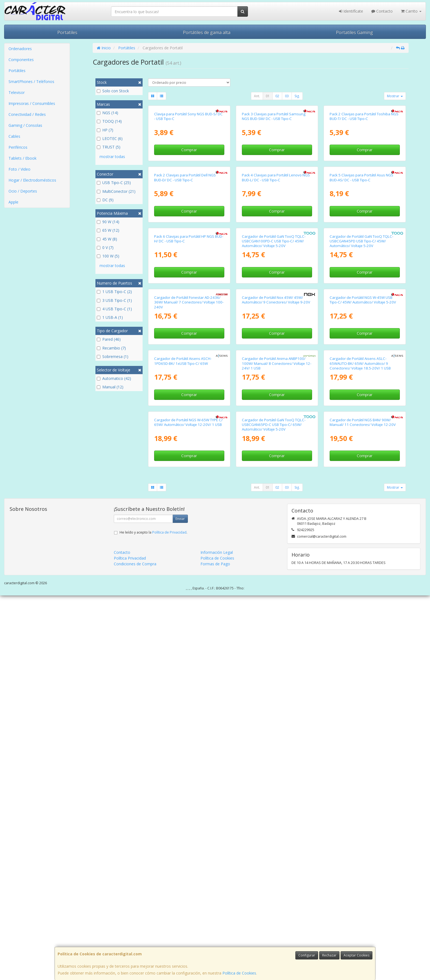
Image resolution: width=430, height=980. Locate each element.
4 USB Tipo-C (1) (114, 309)
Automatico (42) (114, 378)
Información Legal (217, 937)
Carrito (411, 11)
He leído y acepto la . (153, 917)
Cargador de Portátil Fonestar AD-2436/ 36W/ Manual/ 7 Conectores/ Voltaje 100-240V (189, 559)
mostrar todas (112, 157)
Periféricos (18, 147)
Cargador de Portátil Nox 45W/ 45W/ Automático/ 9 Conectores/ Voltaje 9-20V (276, 556)
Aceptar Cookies (357, 955)
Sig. (297, 96)
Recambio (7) (111, 348)
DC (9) (105, 200)
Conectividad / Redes (27, 114)
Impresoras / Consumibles (32, 103)
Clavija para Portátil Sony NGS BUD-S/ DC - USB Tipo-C (188, 180)
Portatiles (67, 32)
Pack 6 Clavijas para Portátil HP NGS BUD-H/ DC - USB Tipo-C (189, 431)
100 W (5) (108, 256)
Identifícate (351, 11)
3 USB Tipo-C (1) (114, 300)
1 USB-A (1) (110, 317)
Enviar (180, 903)
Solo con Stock (113, 91)
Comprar (189, 214)
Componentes (21, 60)
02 (277, 96)
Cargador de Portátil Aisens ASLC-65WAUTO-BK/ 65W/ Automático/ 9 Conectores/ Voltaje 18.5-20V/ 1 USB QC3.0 (360, 686)
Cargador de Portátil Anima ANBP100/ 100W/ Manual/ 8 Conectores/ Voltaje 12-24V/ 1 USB (277, 684)
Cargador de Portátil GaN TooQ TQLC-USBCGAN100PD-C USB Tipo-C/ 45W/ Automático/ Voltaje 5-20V (274, 433)
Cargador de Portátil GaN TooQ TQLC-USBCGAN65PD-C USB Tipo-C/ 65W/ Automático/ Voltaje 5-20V (274, 809)
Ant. (257, 96)
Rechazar (329, 955)
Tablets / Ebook (22, 158)
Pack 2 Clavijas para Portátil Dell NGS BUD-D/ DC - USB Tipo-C (185, 306)
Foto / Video (19, 169)
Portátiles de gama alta (207, 32)
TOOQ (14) (109, 121)
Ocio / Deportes (23, 191)
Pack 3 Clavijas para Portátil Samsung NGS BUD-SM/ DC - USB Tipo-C (274, 180)
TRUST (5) (109, 147)
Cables (14, 136)
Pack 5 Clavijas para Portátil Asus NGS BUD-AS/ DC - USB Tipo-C (361, 306)
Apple (13, 202)
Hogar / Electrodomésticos (32, 180)
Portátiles (17, 71)
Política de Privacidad (169, 917)
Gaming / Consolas (25, 125)
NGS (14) (107, 113)
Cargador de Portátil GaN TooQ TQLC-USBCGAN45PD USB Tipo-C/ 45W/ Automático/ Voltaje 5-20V (361, 433)
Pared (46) (109, 339)
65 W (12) (108, 230)
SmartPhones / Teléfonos (31, 81)
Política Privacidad (130, 943)
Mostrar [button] (395, 96)
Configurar (307, 955)
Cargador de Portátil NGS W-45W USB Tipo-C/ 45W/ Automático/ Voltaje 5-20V (363, 556)
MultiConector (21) (116, 191)
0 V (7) (105, 247)
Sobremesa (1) (113, 356)
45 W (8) (107, 239)
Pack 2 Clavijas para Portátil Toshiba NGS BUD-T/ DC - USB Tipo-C (364, 180)
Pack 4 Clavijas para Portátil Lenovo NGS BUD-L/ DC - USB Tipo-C (276, 306)
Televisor (17, 92)
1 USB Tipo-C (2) (114, 292)
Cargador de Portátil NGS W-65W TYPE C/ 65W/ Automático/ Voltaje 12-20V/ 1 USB (188, 806)
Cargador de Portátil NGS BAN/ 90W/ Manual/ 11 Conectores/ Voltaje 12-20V (363, 806)
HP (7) (105, 130)
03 (287, 96)
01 (268, 96)
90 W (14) (108, 222)
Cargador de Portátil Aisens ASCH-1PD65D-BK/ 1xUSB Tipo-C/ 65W (183, 681)
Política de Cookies (239, 973)
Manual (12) (110, 387)
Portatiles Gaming (354, 32)
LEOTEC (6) (110, 138)
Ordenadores (20, 49)
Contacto (382, 11)
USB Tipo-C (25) (114, 183)
